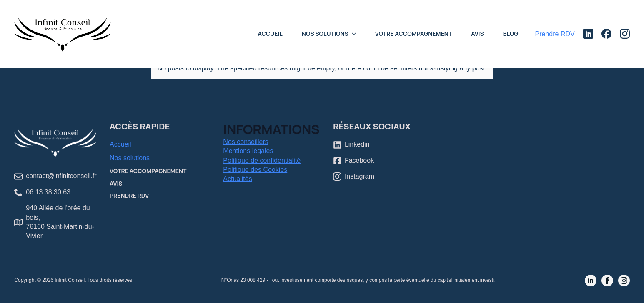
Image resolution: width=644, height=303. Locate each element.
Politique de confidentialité (262, 160)
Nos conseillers (246, 142)
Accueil (270, 34)
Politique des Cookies (255, 170)
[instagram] (624, 281)
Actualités (237, 179)
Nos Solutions (325, 34)
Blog (511, 34)
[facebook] (607, 281)
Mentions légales (248, 151)
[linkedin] (591, 281)
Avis (477, 34)
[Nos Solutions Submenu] (356, 34)
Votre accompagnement (413, 34)
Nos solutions (130, 158)
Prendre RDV (129, 195)
